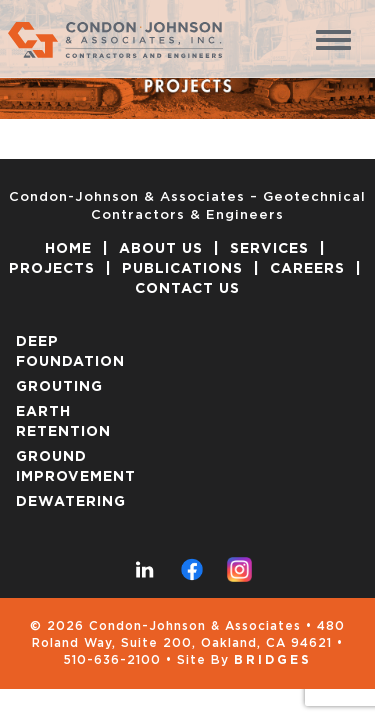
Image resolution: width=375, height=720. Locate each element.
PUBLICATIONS (182, 269)
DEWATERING (71, 502)
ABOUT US (161, 249)
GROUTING (59, 387)
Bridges (273, 660)
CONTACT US (187, 289)
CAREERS (307, 269)
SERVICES (269, 249)
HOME (68, 249)
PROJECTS (52, 269)
